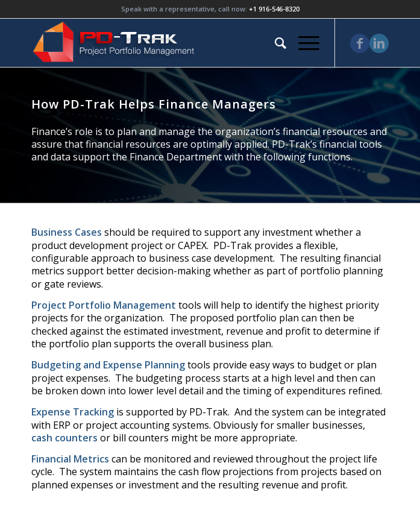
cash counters (64, 438)
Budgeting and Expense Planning (108, 365)
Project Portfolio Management (104, 305)
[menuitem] (274, 43)
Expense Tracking (73, 412)
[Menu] (303, 43)
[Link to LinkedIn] (379, 43)
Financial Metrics (70, 459)
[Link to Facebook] (360, 43)
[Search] (274, 43)
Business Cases (67, 232)
